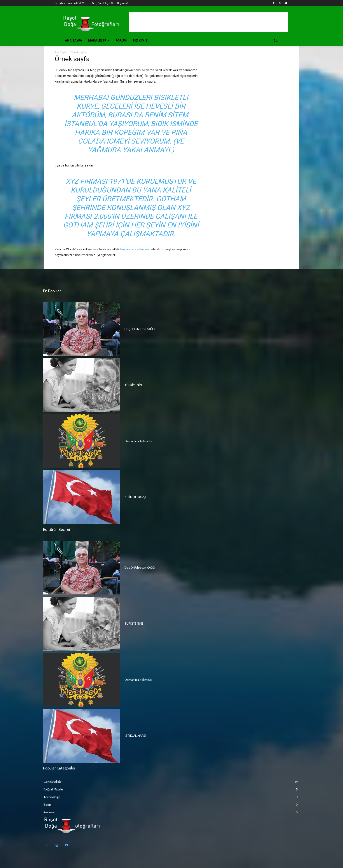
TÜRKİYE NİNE (134, 385)
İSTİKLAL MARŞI (135, 497)
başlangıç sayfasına (135, 249)
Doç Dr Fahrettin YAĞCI (140, 329)
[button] (276, 40)
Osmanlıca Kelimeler (138, 441)
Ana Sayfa (61, 52)
